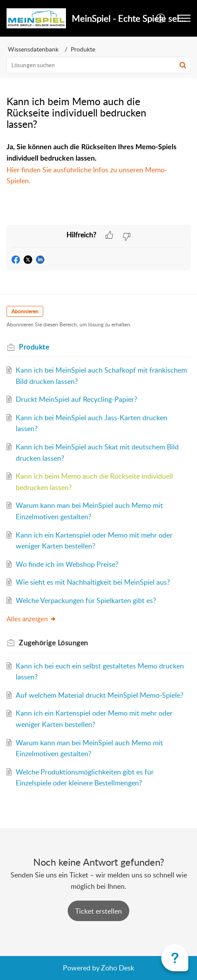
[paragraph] (98, 170)
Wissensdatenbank (33, 49)
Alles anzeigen (31, 619)
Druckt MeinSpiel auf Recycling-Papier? (76, 399)
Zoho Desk (118, 968)
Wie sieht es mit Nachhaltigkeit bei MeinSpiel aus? (93, 582)
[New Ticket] (98, 911)
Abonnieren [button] (25, 311)
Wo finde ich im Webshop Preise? (67, 564)
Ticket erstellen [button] (98, 911)
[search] (98, 65)
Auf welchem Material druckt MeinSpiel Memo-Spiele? (100, 695)
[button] (161, 18)
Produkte (83, 49)
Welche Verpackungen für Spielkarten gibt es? (86, 600)
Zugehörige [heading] (54, 643)
